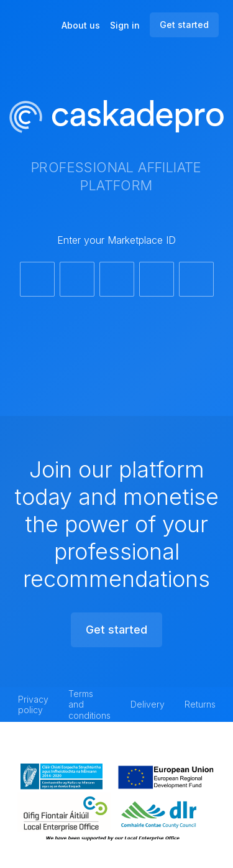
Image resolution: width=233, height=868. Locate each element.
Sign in (125, 25)
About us (81, 25)
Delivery (148, 704)
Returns (200, 704)
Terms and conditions (89, 704)
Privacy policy (33, 705)
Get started (184, 25)
